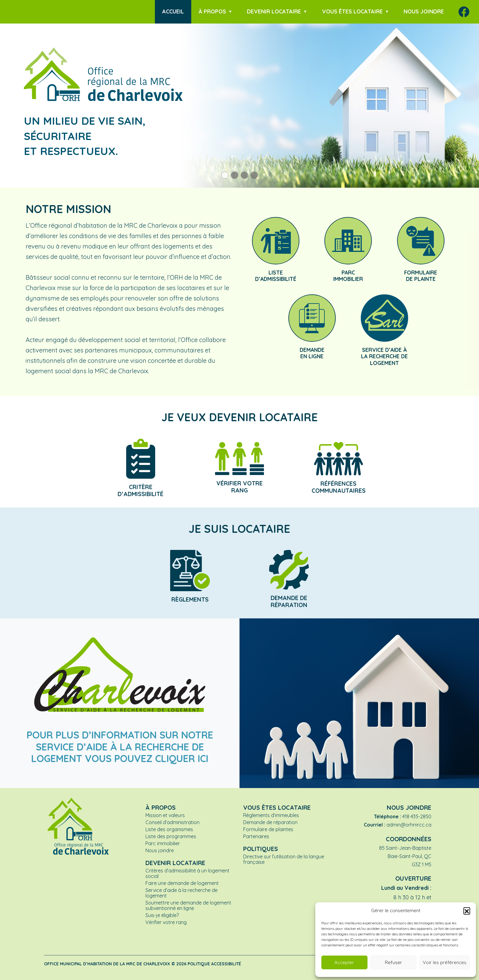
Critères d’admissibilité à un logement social (187, 873)
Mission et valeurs (165, 815)
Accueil (173, 11)
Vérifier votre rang (166, 922)
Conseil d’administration (172, 822)
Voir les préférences (445, 962)
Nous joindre (424, 11)
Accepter (344, 962)
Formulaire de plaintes (268, 829)
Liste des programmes (171, 836)
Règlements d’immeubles (271, 815)
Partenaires (256, 836)
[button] (467, 911)
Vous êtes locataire (352, 11)
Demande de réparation (270, 822)
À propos (212, 11)
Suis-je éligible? (162, 915)
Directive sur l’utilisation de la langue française (284, 859)
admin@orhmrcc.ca (409, 825)
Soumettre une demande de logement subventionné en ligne (188, 905)
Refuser (393, 962)
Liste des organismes (169, 829)
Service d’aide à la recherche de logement (181, 893)
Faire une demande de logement (182, 883)
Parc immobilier (163, 843)
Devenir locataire (274, 11)
